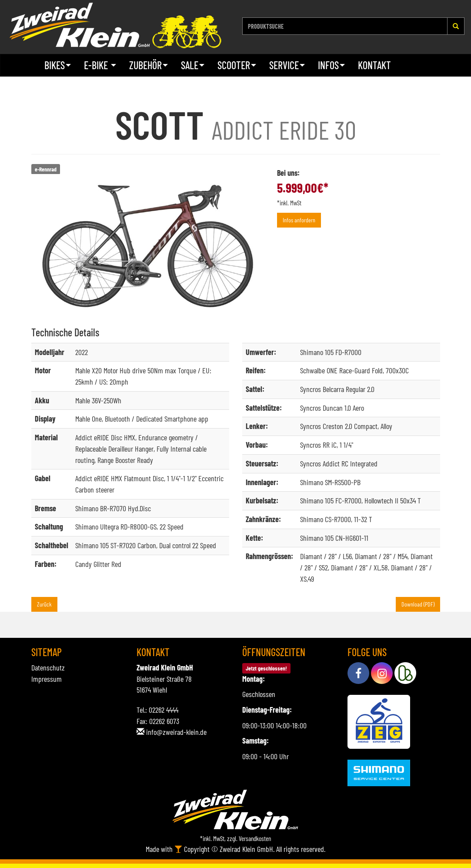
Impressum (47, 679)
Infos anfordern (299, 220)
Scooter (237, 65)
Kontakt (374, 65)
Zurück (44, 604)
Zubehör (149, 65)
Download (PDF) (418, 604)
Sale (193, 65)
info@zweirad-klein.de (176, 732)
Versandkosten (255, 838)
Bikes (58, 65)
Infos (331, 65)
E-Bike (100, 65)
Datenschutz (48, 667)
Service (287, 65)
